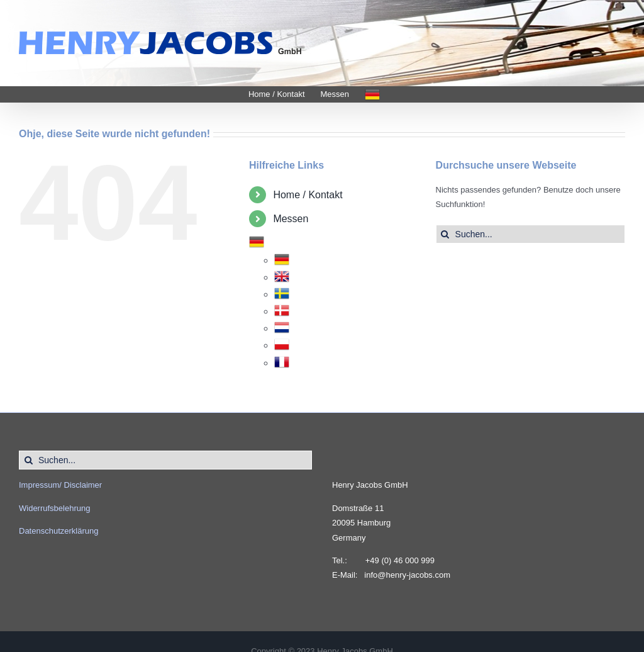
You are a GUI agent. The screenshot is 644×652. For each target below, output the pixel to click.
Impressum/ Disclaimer (60, 485)
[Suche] (445, 234)
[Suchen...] (530, 234)
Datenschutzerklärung (58, 531)
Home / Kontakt (308, 195)
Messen (291, 219)
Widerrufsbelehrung (54, 508)
